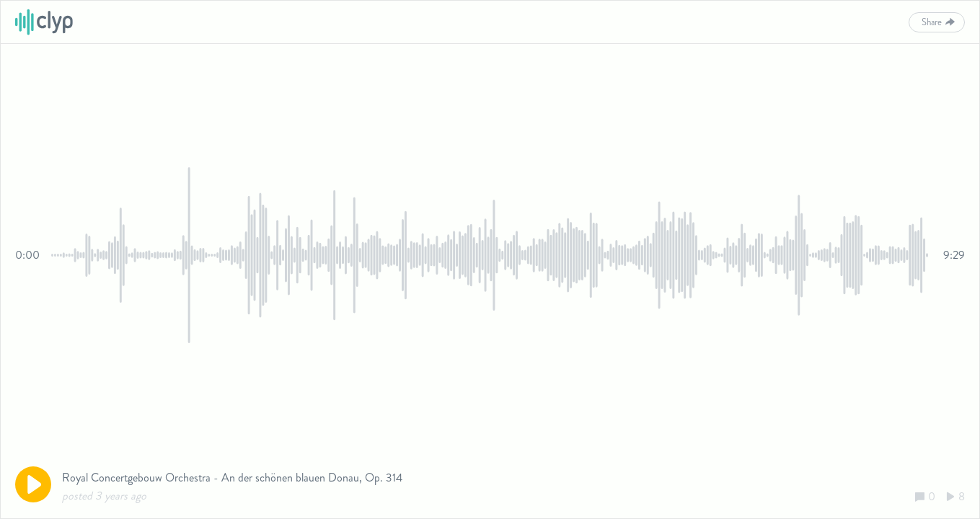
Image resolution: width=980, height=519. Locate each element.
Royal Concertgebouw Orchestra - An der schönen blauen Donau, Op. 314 (232, 478)
